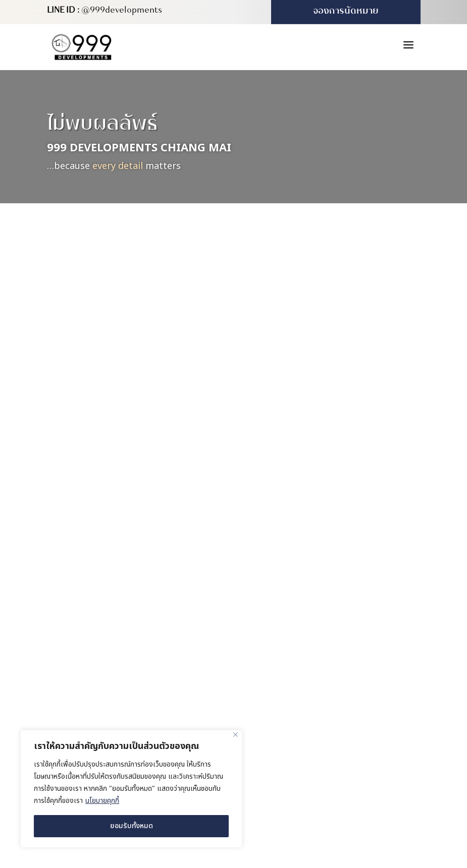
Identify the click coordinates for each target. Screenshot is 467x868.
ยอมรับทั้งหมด (132, 826)
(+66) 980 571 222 (301, 668)
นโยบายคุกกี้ (102, 801)
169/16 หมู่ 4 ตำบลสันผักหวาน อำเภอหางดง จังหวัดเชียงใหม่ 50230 (339, 592)
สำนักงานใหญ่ (293, 569)
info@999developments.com (321, 711)
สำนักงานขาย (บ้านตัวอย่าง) (318, 618)
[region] (131, 789)
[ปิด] (236, 735)
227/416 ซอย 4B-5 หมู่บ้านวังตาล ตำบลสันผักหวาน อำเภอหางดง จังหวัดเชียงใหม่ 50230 (343, 642)
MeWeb (364, 755)
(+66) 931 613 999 (301, 689)
